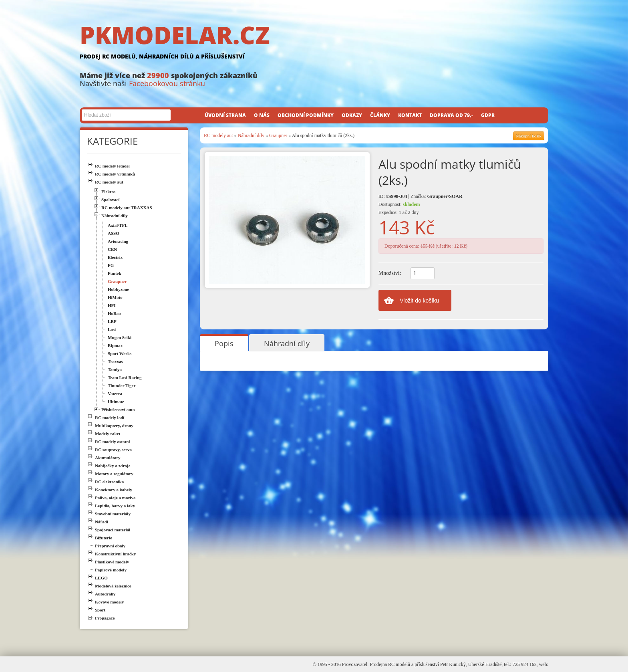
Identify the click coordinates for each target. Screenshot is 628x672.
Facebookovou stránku (167, 83)
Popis (224, 343)
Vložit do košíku (419, 301)
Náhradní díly (251, 135)
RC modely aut (218, 135)
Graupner (278, 135)
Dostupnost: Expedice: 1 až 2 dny (399, 208)
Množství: (390, 273)
